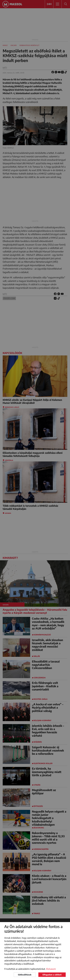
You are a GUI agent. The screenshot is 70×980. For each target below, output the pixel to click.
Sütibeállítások (25, 975)
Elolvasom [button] (51, 969)
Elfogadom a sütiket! (52, 975)
